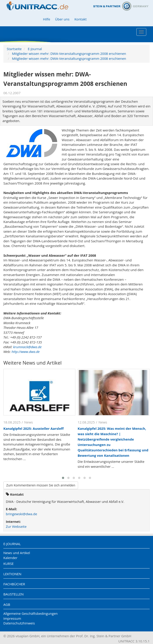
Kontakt (81, 19)
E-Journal (35, 49)
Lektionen (12, 574)
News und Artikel (17, 553)
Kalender (10, 558)
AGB (7, 604)
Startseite (14, 49)
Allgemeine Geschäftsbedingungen (31, 613)
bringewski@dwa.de (21, 514)
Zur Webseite (16, 526)
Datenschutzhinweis (19, 623)
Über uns (62, 19)
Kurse (9, 564)
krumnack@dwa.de (27, 347)
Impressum (12, 618)
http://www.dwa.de (26, 352)
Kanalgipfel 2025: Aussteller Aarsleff (34, 428)
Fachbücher (14, 584)
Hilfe (46, 19)
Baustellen (13, 594)
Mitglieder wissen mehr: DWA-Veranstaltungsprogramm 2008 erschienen (69, 53)
